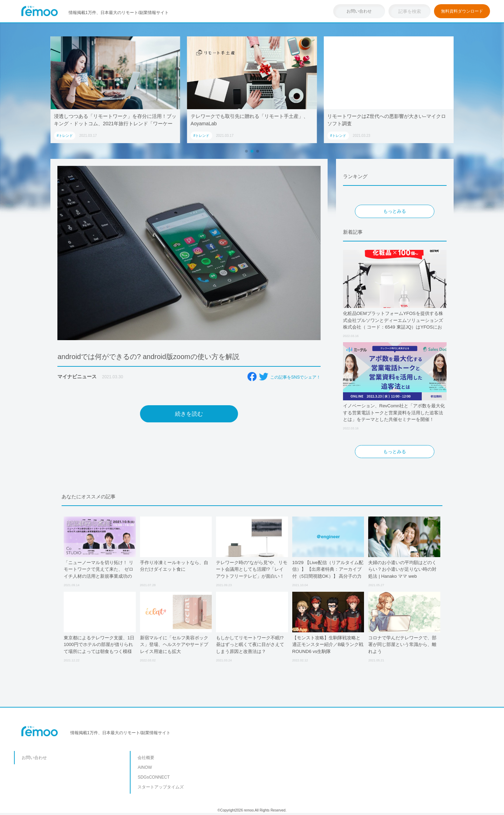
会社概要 (146, 758)
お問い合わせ (359, 11)
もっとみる (395, 211)
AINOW (145, 767)
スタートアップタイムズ (161, 787)
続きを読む (189, 414)
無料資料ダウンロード (462, 11)
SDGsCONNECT (153, 777)
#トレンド (65, 136)
